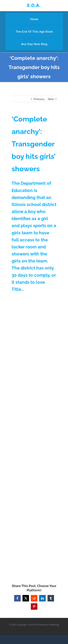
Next (51, 99)
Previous (39, 99)
